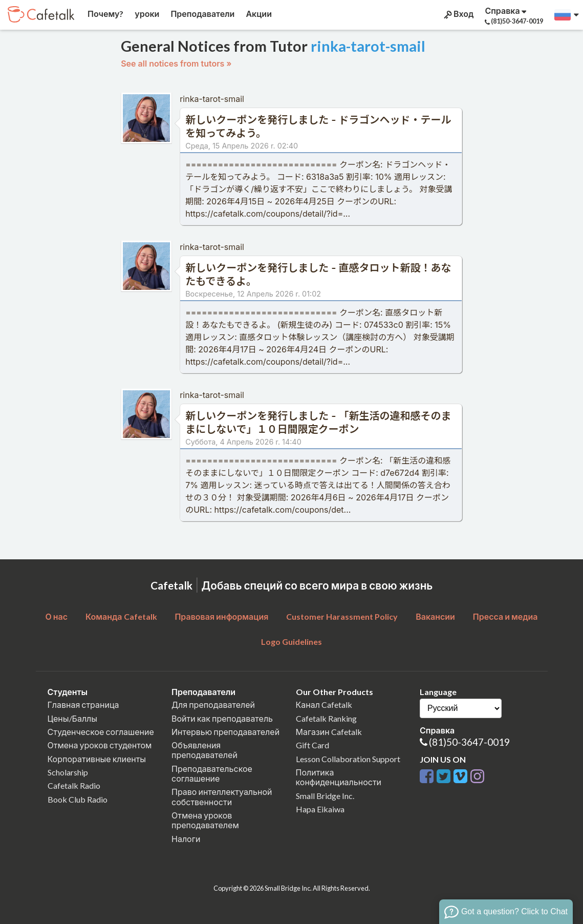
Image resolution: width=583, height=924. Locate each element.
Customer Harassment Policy (342, 616)
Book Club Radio (78, 799)
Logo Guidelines (291, 642)
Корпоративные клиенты (97, 759)
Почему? (105, 14)
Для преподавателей (213, 705)
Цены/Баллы (73, 718)
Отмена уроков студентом (100, 745)
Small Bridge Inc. (325, 796)
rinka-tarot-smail (212, 99)
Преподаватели (202, 14)
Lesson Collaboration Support (348, 759)
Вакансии (435, 616)
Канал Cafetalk (324, 705)
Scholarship (68, 772)
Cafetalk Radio (74, 785)
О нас (56, 616)
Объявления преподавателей (204, 750)
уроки (146, 14)
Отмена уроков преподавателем (205, 820)
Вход (458, 14)
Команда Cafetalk (121, 616)
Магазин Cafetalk (329, 732)
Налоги (186, 839)
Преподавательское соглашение (212, 773)
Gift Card (312, 745)
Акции (258, 14)
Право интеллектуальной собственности (222, 796)
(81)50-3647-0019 (469, 742)
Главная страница (83, 705)
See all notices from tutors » (176, 64)
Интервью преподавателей (225, 732)
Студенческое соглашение (101, 732)
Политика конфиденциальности (339, 777)
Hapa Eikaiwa (320, 809)
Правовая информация (221, 616)
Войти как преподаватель (222, 718)
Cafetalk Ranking (326, 718)
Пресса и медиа (505, 616)
